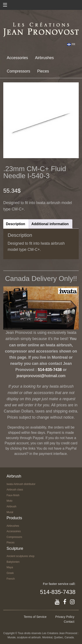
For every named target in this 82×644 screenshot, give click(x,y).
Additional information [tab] (50, 224)
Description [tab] (16, 224)
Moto (10, 501)
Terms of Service (35, 617)
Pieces (43, 71)
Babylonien (13, 562)
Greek (10, 573)
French (11, 579)
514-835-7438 (50, 370)
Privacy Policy (65, 617)
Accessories (17, 58)
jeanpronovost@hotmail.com (41, 376)
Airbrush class (15, 490)
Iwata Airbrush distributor (21, 484)
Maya (10, 567)
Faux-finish (13, 495)
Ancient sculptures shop (20, 556)
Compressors (18, 71)
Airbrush (11, 507)
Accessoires (14, 531)
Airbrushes (44, 58)
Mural (10, 512)
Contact (69, 622)
